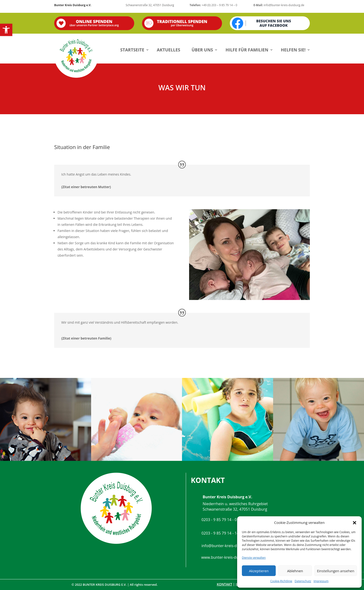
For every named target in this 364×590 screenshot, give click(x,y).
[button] (6, 30)
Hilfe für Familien (247, 50)
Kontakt (224, 584)
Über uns (202, 50)
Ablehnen (295, 571)
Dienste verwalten (254, 558)
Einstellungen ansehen (336, 571)
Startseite (132, 50)
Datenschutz (303, 581)
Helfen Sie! (293, 50)
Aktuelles (169, 50)
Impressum (321, 581)
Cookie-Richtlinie (281, 581)
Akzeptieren (259, 571)
